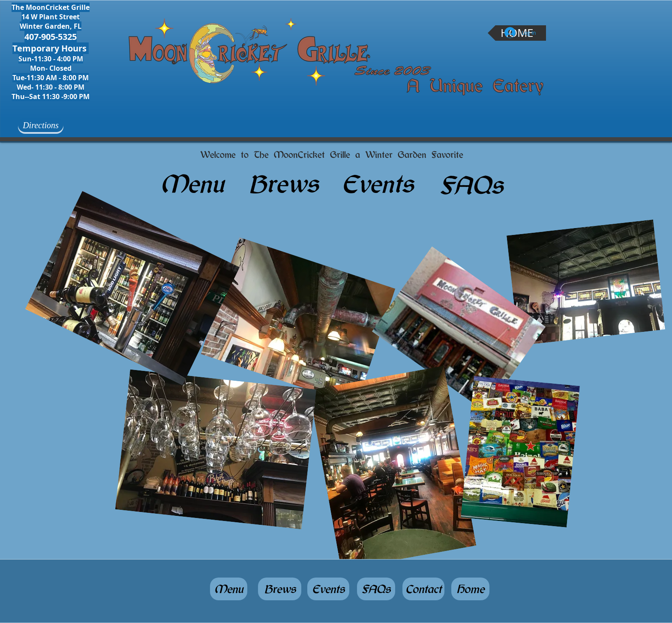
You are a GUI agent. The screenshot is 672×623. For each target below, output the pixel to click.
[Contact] (423, 589)
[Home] (470, 589)
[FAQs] (471, 185)
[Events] (377, 184)
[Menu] (192, 184)
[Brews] (283, 184)
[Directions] (41, 125)
